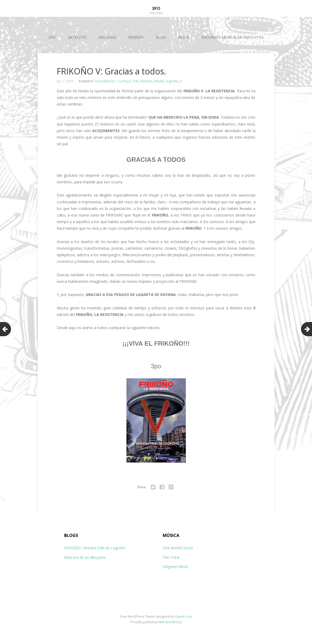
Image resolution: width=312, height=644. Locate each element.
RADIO (184, 37)
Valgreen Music (176, 567)
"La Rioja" (124, 81)
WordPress (174, 622)
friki (136, 81)
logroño (172, 81)
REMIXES (136, 37)
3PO (52, 37)
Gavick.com (184, 617)
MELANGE (107, 37)
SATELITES (77, 37)
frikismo (146, 81)
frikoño (159, 81)
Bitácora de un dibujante (85, 557)
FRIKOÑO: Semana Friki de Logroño (95, 548)
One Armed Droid (178, 548)
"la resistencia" (105, 81)
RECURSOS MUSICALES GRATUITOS (233, 37)
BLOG (161, 37)
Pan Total (171, 557)
